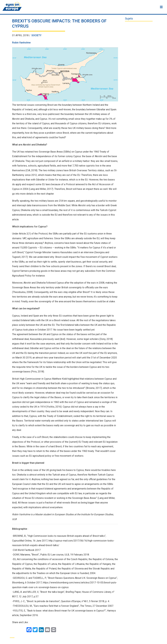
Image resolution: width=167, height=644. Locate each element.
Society (36, 35)
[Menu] (161, 7)
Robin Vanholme (21, 43)
